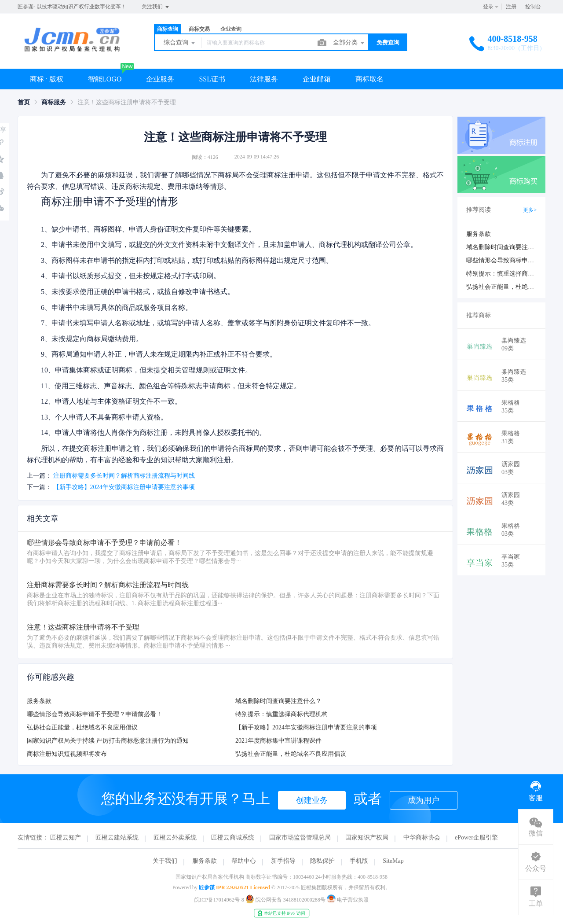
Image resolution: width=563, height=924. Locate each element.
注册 (511, 7)
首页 (24, 102)
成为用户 (424, 800)
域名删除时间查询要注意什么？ (278, 701)
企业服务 (160, 79)
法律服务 (264, 79)
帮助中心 (244, 861)
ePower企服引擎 (476, 837)
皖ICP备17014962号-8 (219, 900)
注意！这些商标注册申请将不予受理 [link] (127, 102)
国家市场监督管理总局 (300, 837)
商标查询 (168, 29)
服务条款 (39, 701)
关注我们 (156, 7)
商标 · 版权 (47, 79)
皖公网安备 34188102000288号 (286, 900)
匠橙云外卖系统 (175, 837)
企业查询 (231, 29)
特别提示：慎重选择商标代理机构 (281, 714)
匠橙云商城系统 (233, 837)
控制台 (533, 7)
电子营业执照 (348, 900)
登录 (488, 7)
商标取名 (369, 79)
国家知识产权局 (367, 837)
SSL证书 (212, 79)
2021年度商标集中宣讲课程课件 (278, 741)
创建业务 (312, 800)
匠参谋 (207, 887)
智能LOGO (105, 79)
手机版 (359, 861)
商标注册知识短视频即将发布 (67, 754)
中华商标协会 (422, 837)
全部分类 (349, 43)
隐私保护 (322, 861)
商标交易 (199, 29)
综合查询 (180, 43)
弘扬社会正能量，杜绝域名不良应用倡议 (82, 727)
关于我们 (165, 861)
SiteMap (393, 861)
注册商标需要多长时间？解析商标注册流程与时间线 (124, 476)
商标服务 (54, 102)
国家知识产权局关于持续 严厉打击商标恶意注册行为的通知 (108, 741)
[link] (24, 102)
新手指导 (283, 861)
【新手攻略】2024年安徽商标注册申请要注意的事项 (124, 487)
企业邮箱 (317, 79)
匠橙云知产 (66, 837)
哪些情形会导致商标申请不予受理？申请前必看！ (95, 714)
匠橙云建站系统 (117, 837)
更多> (530, 210)
